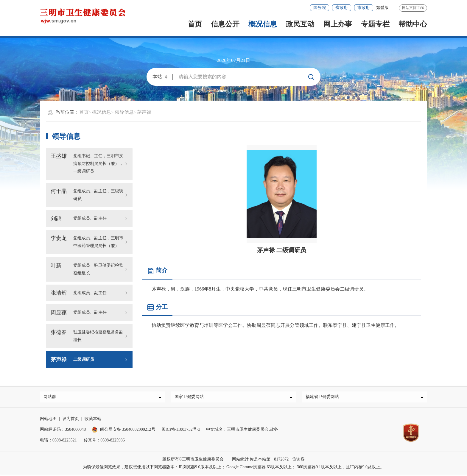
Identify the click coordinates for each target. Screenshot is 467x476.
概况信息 (263, 24)
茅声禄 (144, 112)
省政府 (342, 8)
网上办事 (338, 24)
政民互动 (300, 24)
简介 (157, 271)
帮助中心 (413, 24)
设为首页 (71, 420)
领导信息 (124, 112)
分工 (157, 307)
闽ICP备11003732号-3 (181, 431)
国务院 (320, 8)
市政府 (364, 8)
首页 (195, 24)
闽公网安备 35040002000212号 (128, 431)
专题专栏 (375, 24)
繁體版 (382, 8)
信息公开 (225, 24)
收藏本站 (93, 420)
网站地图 (48, 420)
